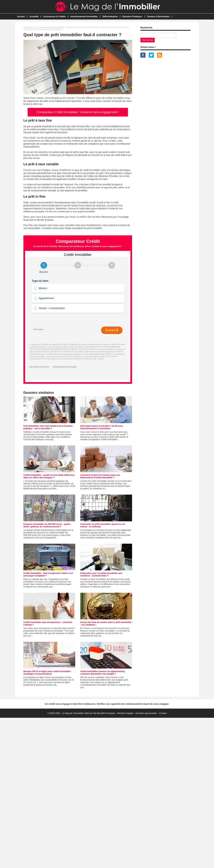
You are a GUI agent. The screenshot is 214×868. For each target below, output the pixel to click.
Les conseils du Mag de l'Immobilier (50, 27)
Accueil (21, 16)
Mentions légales (125, 713)
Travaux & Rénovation (158, 16)
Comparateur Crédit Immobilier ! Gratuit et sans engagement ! (78, 112)
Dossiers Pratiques (132, 16)
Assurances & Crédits (54, 16)
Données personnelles (146, 713)
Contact (163, 713)
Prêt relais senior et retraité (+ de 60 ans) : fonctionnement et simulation (102, 427)
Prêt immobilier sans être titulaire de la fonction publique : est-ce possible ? (48, 427)
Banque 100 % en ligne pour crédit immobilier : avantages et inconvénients (48, 673)
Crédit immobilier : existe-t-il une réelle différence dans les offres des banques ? (49, 476)
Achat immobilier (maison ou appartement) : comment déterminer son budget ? (103, 673)
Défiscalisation (110, 16)
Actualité (34, 16)
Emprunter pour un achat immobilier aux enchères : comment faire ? (101, 574)
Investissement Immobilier (84, 16)
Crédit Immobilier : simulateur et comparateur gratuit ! (108, 27)
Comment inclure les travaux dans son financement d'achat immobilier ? (100, 476)
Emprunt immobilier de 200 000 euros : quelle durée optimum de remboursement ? (47, 525)
